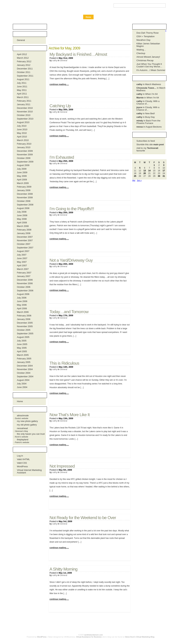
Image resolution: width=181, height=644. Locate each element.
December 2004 (25, 366)
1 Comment (121, 453)
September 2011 (25, 76)
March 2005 (23, 355)
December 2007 (25, 237)
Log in (20, 456)
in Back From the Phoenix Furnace (148, 122)
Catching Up (60, 106)
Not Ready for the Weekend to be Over (83, 518)
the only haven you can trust (31, 434)
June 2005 (22, 344)
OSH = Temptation (145, 36)
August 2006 (23, 294)
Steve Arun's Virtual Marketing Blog (140, 637)
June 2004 (22, 387)
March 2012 (23, 58)
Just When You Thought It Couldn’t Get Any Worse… (149, 65)
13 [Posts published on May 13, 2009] (145, 171)
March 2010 (23, 140)
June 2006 (22, 301)
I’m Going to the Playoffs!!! (72, 209)
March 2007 (23, 269)
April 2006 (22, 308)
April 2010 (22, 137)
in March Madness (149, 84)
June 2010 (22, 129)
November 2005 (25, 326)
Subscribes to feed (146, 141)
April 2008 (22, 223)
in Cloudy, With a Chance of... (148, 102)
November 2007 (25, 240)
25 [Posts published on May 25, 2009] (135, 176)
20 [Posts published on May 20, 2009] (145, 173)
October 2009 (24, 158)
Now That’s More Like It (70, 415)
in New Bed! (146, 113)
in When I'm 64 (147, 94)
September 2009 (25, 162)
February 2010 (24, 144)
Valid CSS (22, 463)
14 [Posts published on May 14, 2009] (149, 171)
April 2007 (22, 265)
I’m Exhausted (62, 157)
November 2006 (25, 283)
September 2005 (25, 334)
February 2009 (24, 187)
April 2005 (22, 351)
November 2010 (25, 112)
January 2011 (24, 104)
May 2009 (22, 176)
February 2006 (24, 316)
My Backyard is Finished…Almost (78, 54)
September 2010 (25, 119)
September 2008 (25, 205)
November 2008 (25, 197)
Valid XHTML (23, 459)
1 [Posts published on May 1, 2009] (154, 165)
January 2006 (24, 319)
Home (88, 17)
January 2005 (24, 362)
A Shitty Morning (63, 569)
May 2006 (22, 305)
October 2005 (24, 330)
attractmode (23, 415)
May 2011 (22, 90)
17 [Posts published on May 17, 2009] (164, 171)
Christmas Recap (145, 60)
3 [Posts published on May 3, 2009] (164, 165)
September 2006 (25, 291)
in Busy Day (146, 117)
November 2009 (25, 155)
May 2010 (22, 133)
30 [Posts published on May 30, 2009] (159, 176)
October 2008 (24, 201)
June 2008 (22, 215)
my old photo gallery (27, 425)
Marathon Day (143, 40)
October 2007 (24, 244)
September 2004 (25, 376)
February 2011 (24, 101)
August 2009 (23, 165)
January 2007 (24, 276)
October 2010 (24, 115)
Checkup (141, 53)
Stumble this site (150, 144)
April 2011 (22, 94)
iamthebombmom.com (31, 7)
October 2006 (24, 287)
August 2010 (23, 122)
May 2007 (22, 262)
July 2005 (22, 341)
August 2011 (23, 79)
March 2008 (23, 226)
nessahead (22, 428)
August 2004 (23, 380)
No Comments (121, 93)
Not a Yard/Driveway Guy (71, 260)
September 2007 (25, 248)
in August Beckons (149, 127)
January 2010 (24, 147)
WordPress (22, 466)
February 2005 (24, 359)
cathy (55, 61)
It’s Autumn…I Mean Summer (151, 70)
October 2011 (24, 72)
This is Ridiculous (64, 363)
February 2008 (24, 230)
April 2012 (22, 54)
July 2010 (22, 126)
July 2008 (22, 212)
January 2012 (24, 65)
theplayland (23, 440)
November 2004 (25, 369)
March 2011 (23, 97)
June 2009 (22, 172)
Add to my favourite (147, 149)
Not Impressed (62, 466)
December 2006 (25, 280)
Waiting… (141, 50)
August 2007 (23, 251)
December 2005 (25, 323)
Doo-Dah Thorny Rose (148, 33)
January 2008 (24, 233)
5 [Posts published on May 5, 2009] (140, 168)
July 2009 (22, 169)
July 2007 (22, 255)
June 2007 (22, 258)
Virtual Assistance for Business (89, 637)
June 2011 (22, 87)
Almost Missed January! (148, 57)
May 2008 (22, 219)
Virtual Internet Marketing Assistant (29, 471)
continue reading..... (59, 84)
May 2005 (22, 348)
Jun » (139, 180)
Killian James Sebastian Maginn (148, 45)
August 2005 (23, 337)
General (64, 61)
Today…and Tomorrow (69, 312)
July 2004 (22, 384)
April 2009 (22, 180)
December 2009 (25, 151)
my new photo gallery (27, 421)
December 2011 (25, 69)
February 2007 (24, 273)
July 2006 (22, 298)
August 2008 (23, 208)
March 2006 (23, 312)
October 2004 (24, 373)
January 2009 (24, 190)
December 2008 (25, 194)
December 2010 (25, 108)
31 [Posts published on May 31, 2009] (164, 176)
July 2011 (22, 83)
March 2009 (23, 183)
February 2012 (24, 61)
